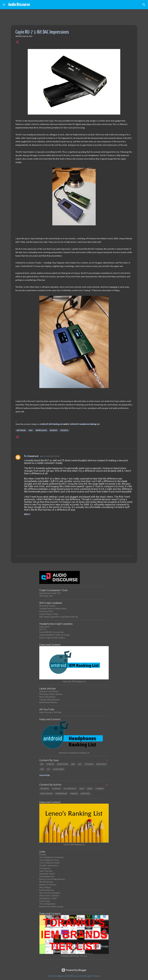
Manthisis (85, 794)
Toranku (100, 789)
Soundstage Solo (47, 876)
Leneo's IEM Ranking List (74, 845)
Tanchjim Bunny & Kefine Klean (53, 609)
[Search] (144, 5)
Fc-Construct (31, 456)
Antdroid (21, 430)
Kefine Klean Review (48, 702)
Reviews (54, 430)
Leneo (90, 789)
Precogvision (46, 794)
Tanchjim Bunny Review (49, 700)
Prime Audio (45, 901)
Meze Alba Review (47, 697)
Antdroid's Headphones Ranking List (74, 753)
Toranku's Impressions (49, 865)
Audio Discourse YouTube (50, 712)
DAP (42, 769)
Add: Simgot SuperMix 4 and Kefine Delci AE (59, 617)
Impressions (41, 430)
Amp (73, 764)
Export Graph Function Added (52, 638)
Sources (64, 430)
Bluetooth (101, 764)
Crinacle (74, 794)
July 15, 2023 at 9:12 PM (50, 456)
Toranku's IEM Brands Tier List (74, 956)
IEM (42, 764)
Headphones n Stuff (48, 898)
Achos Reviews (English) (50, 893)
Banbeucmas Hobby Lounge (51, 907)
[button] (17, 42)
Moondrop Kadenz (47, 606)
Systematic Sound (47, 874)
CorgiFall (56, 789)
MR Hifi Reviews (46, 882)
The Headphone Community (51, 857)
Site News (89, 764)
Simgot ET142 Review (49, 691)
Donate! (43, 854)
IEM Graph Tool (46, 596)
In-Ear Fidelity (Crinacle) (50, 863)
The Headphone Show (49, 860)
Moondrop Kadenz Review (51, 694)
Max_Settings (45, 887)
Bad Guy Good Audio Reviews (52, 879)
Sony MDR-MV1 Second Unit (51, 632)
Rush (82, 789)
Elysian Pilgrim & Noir (49, 614)
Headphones (63, 764)
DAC (31, 430)
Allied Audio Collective (49, 896)
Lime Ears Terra (46, 611)
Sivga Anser (44, 627)
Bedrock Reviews (47, 890)
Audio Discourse (19, 5)
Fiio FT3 (43, 629)
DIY (48, 769)
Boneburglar (61, 794)
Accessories (58, 769)
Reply (27, 514)
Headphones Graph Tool (50, 593)
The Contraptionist (47, 904)
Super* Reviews (46, 871)
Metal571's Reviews (48, 885)
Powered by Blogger (74, 970)
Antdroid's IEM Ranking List (51, 424)
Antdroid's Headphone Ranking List (85, 424)
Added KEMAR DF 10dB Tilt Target (54, 635)
